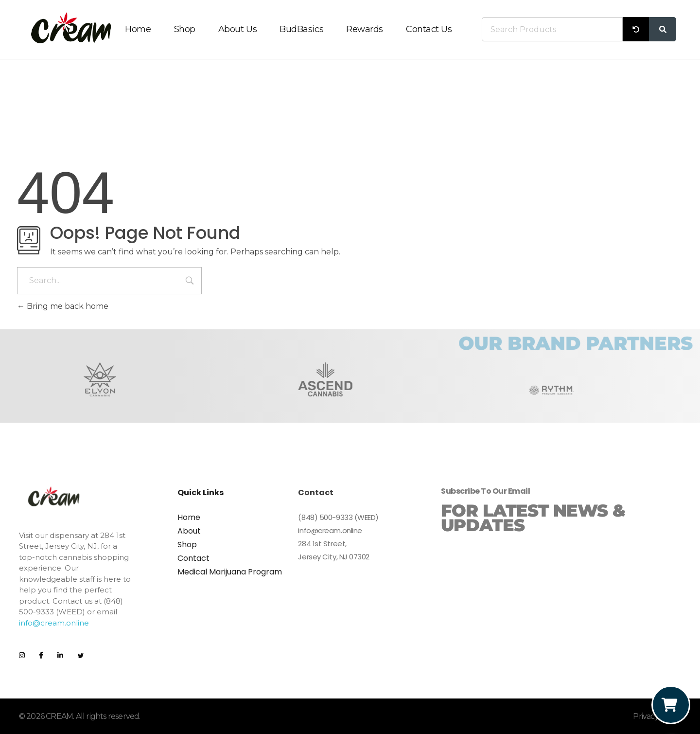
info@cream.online (54, 623)
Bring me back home (63, 306)
